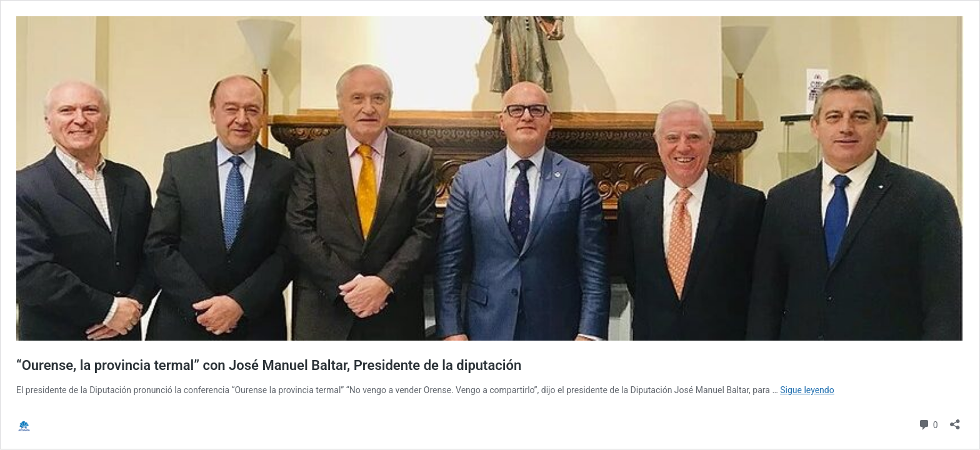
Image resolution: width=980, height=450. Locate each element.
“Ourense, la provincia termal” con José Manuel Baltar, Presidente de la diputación (269, 365)
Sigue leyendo (807, 390)
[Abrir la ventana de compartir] (955, 420)
